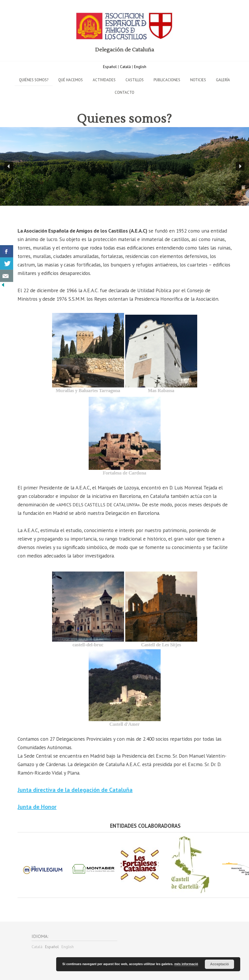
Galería (223, 80)
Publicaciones (167, 80)
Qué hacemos (71, 80)
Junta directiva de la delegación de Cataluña (75, 790)
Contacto (124, 92)
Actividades (104, 80)
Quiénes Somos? (34, 80)
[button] (9, 166)
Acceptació (219, 964)
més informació (186, 964)
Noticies (198, 80)
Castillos (135, 80)
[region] (124, 166)
